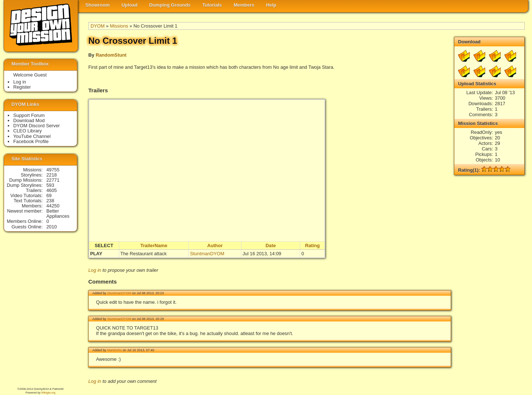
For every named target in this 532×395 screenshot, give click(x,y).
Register (22, 87)
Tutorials (212, 5)
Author (215, 245)
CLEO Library (28, 131)
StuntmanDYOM (207, 254)
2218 (52, 175)
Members (244, 5)
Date (271, 245)
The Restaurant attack (143, 254)
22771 (53, 180)
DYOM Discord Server (37, 126)
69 (49, 195)
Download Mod (29, 120)
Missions (119, 26)
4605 (52, 190)
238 (50, 201)
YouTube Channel (32, 136)
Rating (312, 245)
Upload (129, 5)
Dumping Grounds (170, 5)
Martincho (114, 350)
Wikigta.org (48, 393)
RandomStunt (111, 55)
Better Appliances (58, 213)
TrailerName (154, 245)
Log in (95, 270)
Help (271, 5)
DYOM (97, 26)
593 (50, 185)
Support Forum (29, 115)
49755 (53, 170)
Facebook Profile (31, 141)
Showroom (97, 5)
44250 (53, 206)
